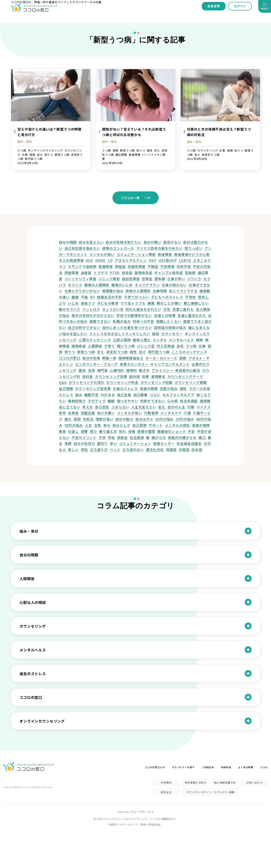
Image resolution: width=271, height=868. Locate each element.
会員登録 (214, 6)
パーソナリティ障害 (81, 279)
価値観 (205, 401)
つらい (155, 395)
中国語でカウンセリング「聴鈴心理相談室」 (136, 824)
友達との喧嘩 (165, 315)
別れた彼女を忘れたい (143, 309)
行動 (191, 407)
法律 (91, 370)
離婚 (75, 297)
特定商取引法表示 (196, 782)
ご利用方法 (208, 767)
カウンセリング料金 (122, 382)
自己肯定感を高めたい (82, 248)
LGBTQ (185, 260)
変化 (162, 407)
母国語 (171, 450)
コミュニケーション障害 (136, 254)
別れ (123, 431)
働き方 (144, 370)
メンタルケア (171, 413)
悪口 (202, 437)
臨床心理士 (142, 340)
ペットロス (91, 309)
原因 (77, 419)
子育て (110, 346)
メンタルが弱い (102, 254)
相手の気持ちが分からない (93, 315)
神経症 (120, 266)
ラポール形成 (200, 389)
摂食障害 (72, 273)
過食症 (86, 273)
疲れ (68, 419)
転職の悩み (122, 321)
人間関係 (95, 346)
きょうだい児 (113, 309)
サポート (156, 425)
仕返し (73, 431)
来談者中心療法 (188, 370)
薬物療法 (158, 376)
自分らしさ (121, 425)
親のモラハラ (70, 309)
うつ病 (191, 346)
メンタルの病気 (177, 425)
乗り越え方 (108, 431)
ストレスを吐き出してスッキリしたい (120, 334)
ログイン (240, 6)
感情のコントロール (118, 248)
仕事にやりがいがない (82, 291)
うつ (62, 266)
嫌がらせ (159, 437)
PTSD (115, 273)
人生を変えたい (144, 407)
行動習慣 (151, 413)
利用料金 (226, 767)
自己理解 (66, 389)
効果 (145, 376)
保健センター (164, 443)
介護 (187, 413)
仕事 (202, 346)
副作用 (135, 376)
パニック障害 (109, 279)
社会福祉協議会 (189, 443)
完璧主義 (88, 413)
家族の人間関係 (138, 291)
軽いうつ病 (126, 346)
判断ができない (153, 401)
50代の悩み (74, 425)
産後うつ (88, 303)
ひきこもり (202, 260)
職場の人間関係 (97, 285)
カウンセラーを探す (183, 767)
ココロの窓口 (70, 358)
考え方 (88, 407)
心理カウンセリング (95, 340)
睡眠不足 (91, 395)
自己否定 (102, 407)
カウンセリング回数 (157, 382)
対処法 (88, 419)
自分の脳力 (124, 419)
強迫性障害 (131, 279)
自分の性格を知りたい (123, 242)
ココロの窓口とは (155, 767)
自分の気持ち (84, 443)
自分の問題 (68, 242)
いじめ (73, 303)
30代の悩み (185, 419)
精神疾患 (79, 346)
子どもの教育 (108, 303)
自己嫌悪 (140, 395)
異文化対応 (155, 450)
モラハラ (75, 285)
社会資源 (137, 437)
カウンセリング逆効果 (93, 389)
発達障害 (165, 254)
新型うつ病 (86, 352)
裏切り (103, 443)
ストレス (66, 395)
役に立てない (70, 407)
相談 (156, 334)
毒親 (151, 303)
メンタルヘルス (181, 340)
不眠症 (153, 266)
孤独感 (190, 273)
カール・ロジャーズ (161, 358)
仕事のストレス (125, 389)
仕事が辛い (176, 279)
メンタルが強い (130, 413)
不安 (191, 431)
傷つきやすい (128, 401)
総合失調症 (189, 401)
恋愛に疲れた (183, 309)
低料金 (88, 376)
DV (93, 297)
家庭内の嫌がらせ (182, 437)
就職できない (100, 321)
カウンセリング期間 (191, 382)
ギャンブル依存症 (169, 273)
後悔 (132, 431)
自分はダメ (144, 419)
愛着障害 (106, 266)
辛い (113, 443)
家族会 (122, 437)
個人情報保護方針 (225, 782)
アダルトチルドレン (131, 260)
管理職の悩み (113, 291)
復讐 (84, 431)
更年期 (160, 279)
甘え (101, 352)
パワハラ (194, 279)
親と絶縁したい (196, 303)
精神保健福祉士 (131, 358)
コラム (264, 767)
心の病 (173, 401)
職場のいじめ (122, 285)
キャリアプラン (147, 285)
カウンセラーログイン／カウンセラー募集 (210, 792)
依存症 (127, 273)
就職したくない (169, 321)
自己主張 (124, 395)
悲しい (73, 450)
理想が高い (105, 419)
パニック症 (146, 346)
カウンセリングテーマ (185, 376)
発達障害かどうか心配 (192, 254)
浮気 (167, 309)
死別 (84, 450)
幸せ (107, 425)
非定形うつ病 (117, 352)
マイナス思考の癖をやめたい (160, 248)
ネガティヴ (97, 401)
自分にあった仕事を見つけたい (127, 327)
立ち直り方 (99, 450)
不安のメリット (84, 437)
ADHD (100, 260)
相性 (183, 389)
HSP (153, 260)
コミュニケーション (135, 443)
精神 (200, 340)
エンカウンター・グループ (96, 364)
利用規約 (166, 782)
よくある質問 (246, 767)
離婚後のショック (172, 431)
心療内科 (117, 370)
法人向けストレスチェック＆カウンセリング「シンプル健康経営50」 (136, 819)
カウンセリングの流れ (86, 382)
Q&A (63, 382)
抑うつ (70, 352)
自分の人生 (176, 407)
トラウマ (101, 273)
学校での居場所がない (134, 315)
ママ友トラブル (133, 303)
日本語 (197, 450)
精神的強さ (77, 401)
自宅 (180, 346)
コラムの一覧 (130, 198)
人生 (88, 425)
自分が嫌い (152, 242)
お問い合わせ (254, 782)
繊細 (111, 401)
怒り (94, 431)
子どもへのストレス (167, 297)
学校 (111, 437)
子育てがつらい (137, 297)
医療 (183, 358)
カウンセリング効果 (111, 376)
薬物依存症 (143, 273)
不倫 (84, 297)
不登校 (191, 297)
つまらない (120, 407)
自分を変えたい (91, 242)
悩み (79, 395)
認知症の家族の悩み (170, 327)
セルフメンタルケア (178, 395)
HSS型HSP (168, 260)
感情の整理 (146, 431)
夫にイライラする (183, 291)
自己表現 (139, 425)
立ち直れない (133, 450)
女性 (98, 425)
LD (110, 260)
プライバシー (162, 370)
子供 (102, 437)
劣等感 (73, 413)
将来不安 (184, 266)
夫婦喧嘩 (160, 291)
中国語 (184, 450)
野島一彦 (109, 358)
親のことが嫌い (169, 303)
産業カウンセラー (134, 364)
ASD (90, 260)
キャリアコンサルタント (170, 364)
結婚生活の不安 (109, 297)
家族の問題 (149, 389)
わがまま (108, 395)
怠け (142, 352)
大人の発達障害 (71, 260)
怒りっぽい (194, 248)
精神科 (132, 370)
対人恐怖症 (166, 346)
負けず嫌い (106, 413)
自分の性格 (91, 358)
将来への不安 (143, 321)
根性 (133, 352)
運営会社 (166, 792)
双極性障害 (137, 266)
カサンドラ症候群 (82, 266)
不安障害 (167, 266)
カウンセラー (172, 334)
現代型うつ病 (159, 352)
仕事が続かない (174, 285)
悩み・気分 (25, 141)
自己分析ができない (84, 327)
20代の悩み (164, 419)
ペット (115, 450)
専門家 (103, 370)
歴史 (82, 370)
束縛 (68, 443)
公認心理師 (122, 340)
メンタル (160, 340)
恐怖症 (147, 279)
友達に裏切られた (192, 315)
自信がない (172, 242)
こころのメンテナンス (189, 352)
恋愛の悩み (169, 389)
